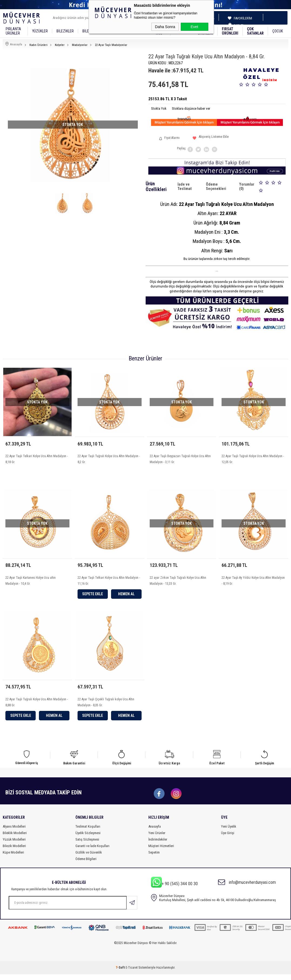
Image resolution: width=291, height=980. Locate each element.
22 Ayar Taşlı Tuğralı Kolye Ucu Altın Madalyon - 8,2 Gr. (109, 459)
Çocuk (278, 31)
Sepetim (154, 858)
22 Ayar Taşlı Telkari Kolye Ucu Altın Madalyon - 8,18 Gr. (37, 459)
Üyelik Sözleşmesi (88, 839)
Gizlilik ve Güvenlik (89, 858)
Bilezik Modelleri (14, 852)
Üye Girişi (228, 839)
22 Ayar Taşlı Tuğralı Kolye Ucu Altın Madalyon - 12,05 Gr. (253, 459)
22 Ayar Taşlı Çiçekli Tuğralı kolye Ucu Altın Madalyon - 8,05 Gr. (106, 706)
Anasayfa (155, 832)
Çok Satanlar (255, 31)
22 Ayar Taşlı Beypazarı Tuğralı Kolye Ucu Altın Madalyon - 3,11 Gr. (180, 459)
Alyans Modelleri (14, 832)
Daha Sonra (165, 27)
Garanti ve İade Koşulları (92, 852)
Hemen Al (126, 596)
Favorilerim (241, 18)
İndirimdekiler (158, 845)
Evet (194, 27)
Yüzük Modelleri (14, 845)
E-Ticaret (132, 973)
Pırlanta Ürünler (13, 31)
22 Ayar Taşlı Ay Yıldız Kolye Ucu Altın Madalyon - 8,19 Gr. (253, 583)
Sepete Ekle (93, 596)
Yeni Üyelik (229, 832)
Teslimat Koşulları (88, 832)
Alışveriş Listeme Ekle (211, 139)
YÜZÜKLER (40, 31)
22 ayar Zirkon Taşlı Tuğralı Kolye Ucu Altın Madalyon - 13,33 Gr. (178, 583)
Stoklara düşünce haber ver (191, 108)
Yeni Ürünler (157, 839)
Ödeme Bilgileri (86, 864)
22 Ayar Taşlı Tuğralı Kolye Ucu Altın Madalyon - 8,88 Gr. (37, 706)
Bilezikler (65, 31)
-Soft (121, 973)
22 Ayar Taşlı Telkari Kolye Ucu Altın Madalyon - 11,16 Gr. (109, 583)
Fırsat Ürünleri (230, 31)
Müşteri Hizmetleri (161, 852)
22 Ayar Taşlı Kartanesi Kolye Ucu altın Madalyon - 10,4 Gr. (31, 583)
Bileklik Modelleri (15, 839)
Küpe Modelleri (13, 858)
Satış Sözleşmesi (87, 845)
